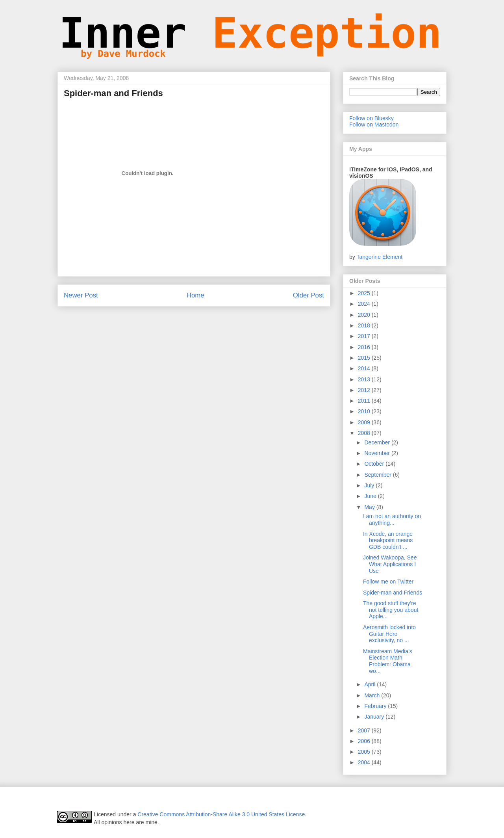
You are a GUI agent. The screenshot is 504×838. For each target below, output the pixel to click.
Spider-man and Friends (393, 593)
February (376, 706)
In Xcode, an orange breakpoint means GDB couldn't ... (388, 541)
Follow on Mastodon (374, 124)
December (378, 442)
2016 (365, 347)
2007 (365, 730)
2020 (365, 315)
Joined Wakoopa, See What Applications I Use (390, 564)
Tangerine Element (379, 257)
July (370, 485)
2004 (365, 762)
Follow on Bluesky (372, 118)
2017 (365, 336)
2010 (365, 411)
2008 (365, 433)
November (378, 453)
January (375, 717)
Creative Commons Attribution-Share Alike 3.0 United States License (221, 814)
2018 (365, 325)
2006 (365, 741)
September (378, 475)
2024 (365, 304)
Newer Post (81, 295)
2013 (365, 379)
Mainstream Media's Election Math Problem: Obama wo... (388, 661)
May (370, 507)
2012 (365, 390)
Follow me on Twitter (388, 582)
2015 (365, 358)
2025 (365, 293)
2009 (365, 422)
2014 (365, 368)
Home (195, 295)
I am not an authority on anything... (392, 519)
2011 (365, 401)
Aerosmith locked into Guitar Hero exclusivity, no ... (389, 634)
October (375, 464)
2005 (365, 752)
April (371, 684)
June (371, 496)
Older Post (309, 295)
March (373, 695)
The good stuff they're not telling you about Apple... (391, 610)
